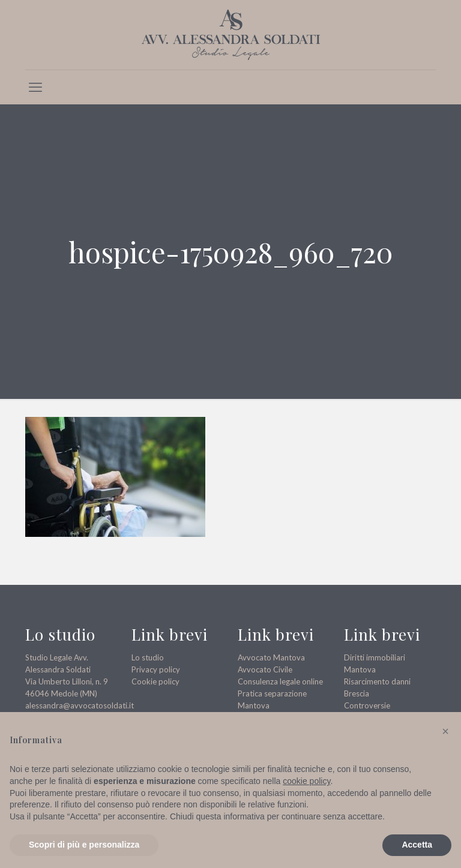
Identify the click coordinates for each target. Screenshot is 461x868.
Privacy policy (156, 669)
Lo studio (148, 657)
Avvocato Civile (265, 669)
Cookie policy (155, 681)
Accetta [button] (417, 845)
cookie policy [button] (306, 781)
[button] (445, 731)
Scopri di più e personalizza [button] (84, 845)
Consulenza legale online (280, 681)
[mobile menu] (35, 87)
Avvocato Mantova (271, 657)
